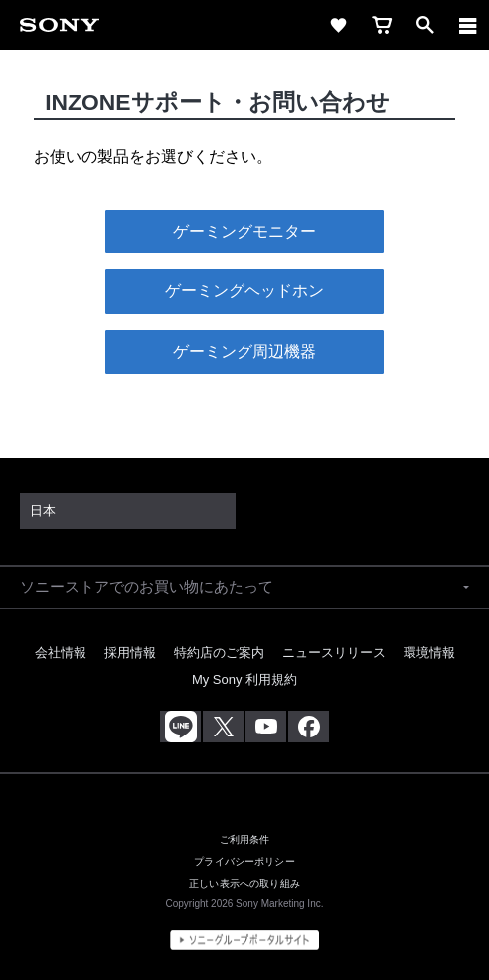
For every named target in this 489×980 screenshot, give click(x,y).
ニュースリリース (334, 653)
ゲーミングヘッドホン (244, 291)
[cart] (382, 25)
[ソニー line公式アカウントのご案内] (180, 727)
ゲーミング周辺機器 (244, 351)
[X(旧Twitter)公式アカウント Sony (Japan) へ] (223, 727)
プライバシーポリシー (244, 861)
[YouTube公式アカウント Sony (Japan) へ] (266, 727)
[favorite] (338, 25)
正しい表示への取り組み (244, 883)
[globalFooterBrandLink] (244, 940)
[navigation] (468, 25)
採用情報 (130, 653)
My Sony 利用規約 (244, 679)
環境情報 (429, 653)
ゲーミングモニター (244, 231)
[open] (425, 25)
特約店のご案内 (219, 653)
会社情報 (61, 653)
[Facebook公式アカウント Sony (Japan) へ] (309, 727)
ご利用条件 (245, 839)
